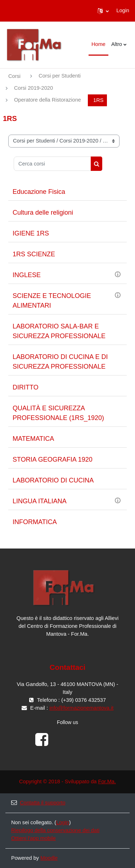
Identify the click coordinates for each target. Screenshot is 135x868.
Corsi (14, 76)
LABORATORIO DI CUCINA (53, 480)
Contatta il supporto (38, 803)
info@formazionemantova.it (81, 708)
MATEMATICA (33, 439)
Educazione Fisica (39, 192)
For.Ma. (107, 781)
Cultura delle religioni (43, 213)
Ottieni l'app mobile (33, 838)
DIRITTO (26, 387)
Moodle (49, 858)
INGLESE (27, 275)
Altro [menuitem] (117, 44)
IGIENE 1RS (31, 233)
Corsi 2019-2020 (33, 88)
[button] (103, 11)
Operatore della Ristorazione (48, 100)
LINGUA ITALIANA (40, 501)
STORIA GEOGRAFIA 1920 (53, 459)
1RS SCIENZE (34, 254)
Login (123, 10)
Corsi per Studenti (60, 76)
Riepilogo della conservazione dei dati (55, 830)
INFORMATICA (35, 522)
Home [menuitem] (98, 44)
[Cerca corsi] (52, 164)
